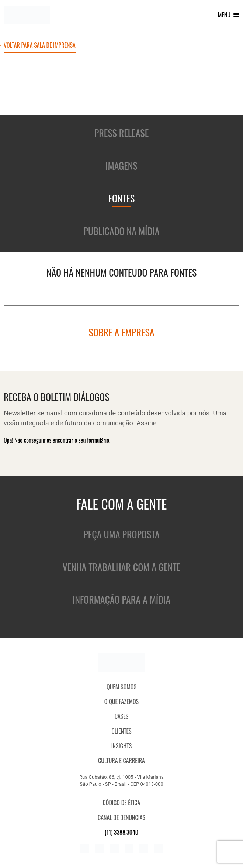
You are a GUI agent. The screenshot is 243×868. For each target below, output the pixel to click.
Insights (122, 746)
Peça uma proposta (121, 534)
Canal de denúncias (121, 817)
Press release (122, 133)
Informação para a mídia (121, 599)
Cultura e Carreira (121, 761)
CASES (122, 716)
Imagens (121, 166)
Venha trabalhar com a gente (121, 567)
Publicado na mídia (122, 231)
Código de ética (122, 803)
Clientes (121, 731)
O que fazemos (121, 701)
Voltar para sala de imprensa (40, 46)
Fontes (122, 198)
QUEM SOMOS (121, 687)
